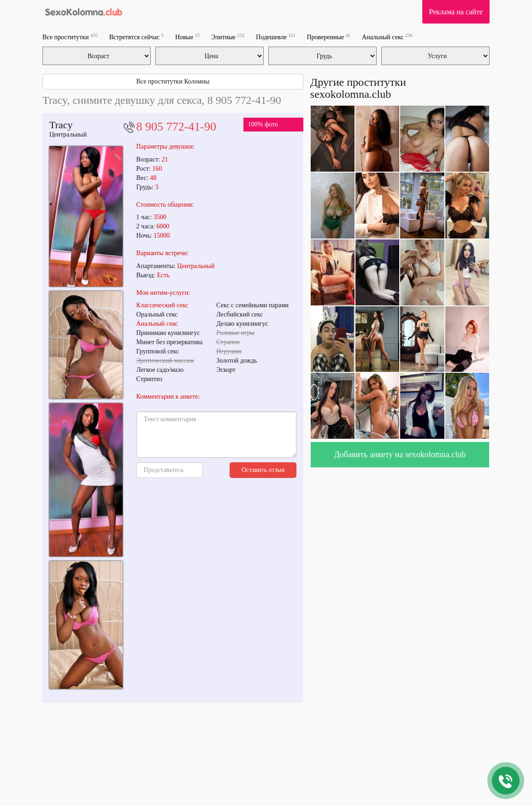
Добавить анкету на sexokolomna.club (400, 454)
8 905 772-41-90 (176, 127)
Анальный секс (387, 37)
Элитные (228, 37)
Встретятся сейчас (136, 37)
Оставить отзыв (263, 470)
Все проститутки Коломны (173, 81)
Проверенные (328, 37)
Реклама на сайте (456, 12)
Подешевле (275, 37)
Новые (187, 37)
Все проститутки (70, 37)
